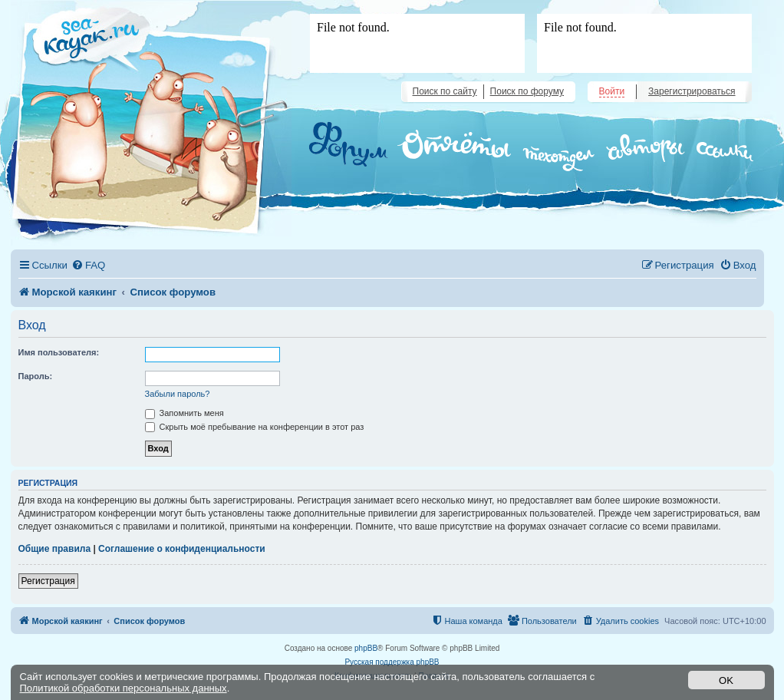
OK (726, 680)
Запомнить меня (184, 413)
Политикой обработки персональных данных (124, 688)
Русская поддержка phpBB (392, 662)
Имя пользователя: (59, 352)
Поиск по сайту (445, 91)
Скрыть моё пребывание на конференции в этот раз (255, 427)
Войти (612, 91)
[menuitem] (88, 265)
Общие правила (55, 549)
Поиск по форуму (527, 91)
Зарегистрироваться (692, 91)
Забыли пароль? (178, 394)
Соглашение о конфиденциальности (182, 549)
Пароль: (36, 376)
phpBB (366, 648)
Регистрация (48, 581)
